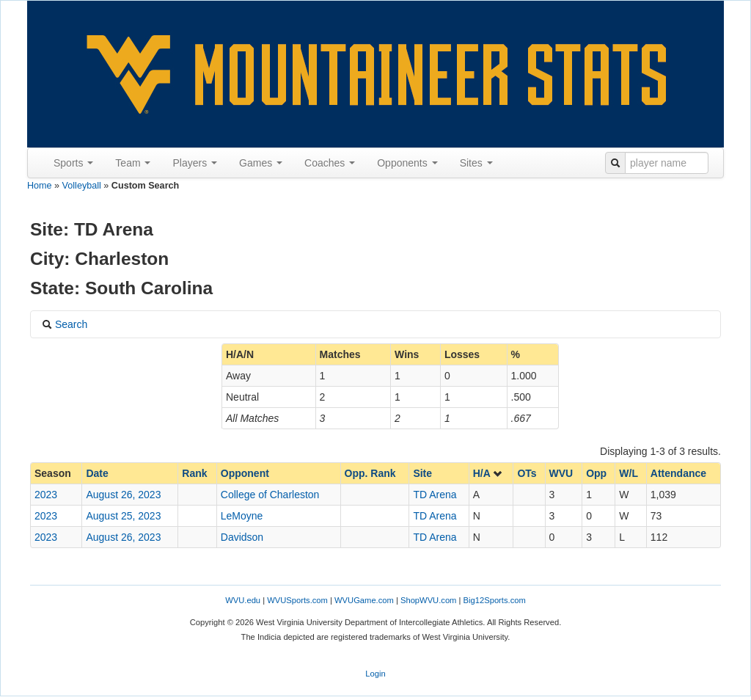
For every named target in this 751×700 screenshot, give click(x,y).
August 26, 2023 (123, 495)
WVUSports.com (297, 600)
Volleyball (82, 186)
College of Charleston (270, 495)
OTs (527, 473)
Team (133, 163)
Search (65, 324)
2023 (46, 495)
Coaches (330, 163)
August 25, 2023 (123, 516)
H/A (488, 473)
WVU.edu (243, 600)
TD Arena (435, 495)
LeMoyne (242, 516)
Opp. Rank (370, 473)
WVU (561, 473)
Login (375, 674)
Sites (476, 163)
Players (195, 163)
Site (422, 473)
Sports (73, 163)
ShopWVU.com (428, 600)
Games (261, 163)
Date (97, 473)
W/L (629, 473)
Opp (596, 473)
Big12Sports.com (495, 600)
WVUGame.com (364, 600)
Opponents (407, 163)
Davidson (242, 537)
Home (40, 186)
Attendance (678, 473)
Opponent (245, 473)
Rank (194, 473)
